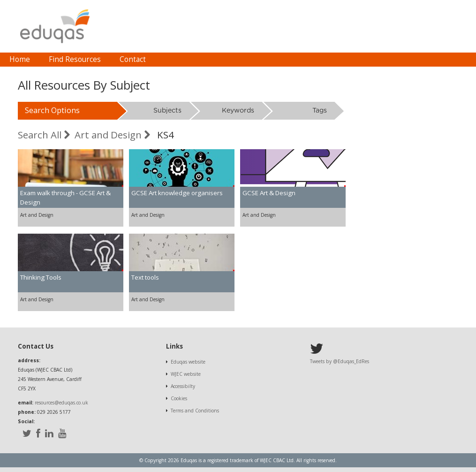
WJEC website (186, 374)
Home (20, 59)
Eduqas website (188, 362)
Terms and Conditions (195, 411)
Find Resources (75, 59)
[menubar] (78, 60)
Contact (133, 59)
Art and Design (112, 135)
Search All (44, 135)
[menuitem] (20, 60)
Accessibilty (183, 386)
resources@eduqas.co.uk (61, 403)
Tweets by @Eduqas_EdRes (340, 361)
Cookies (179, 398)
